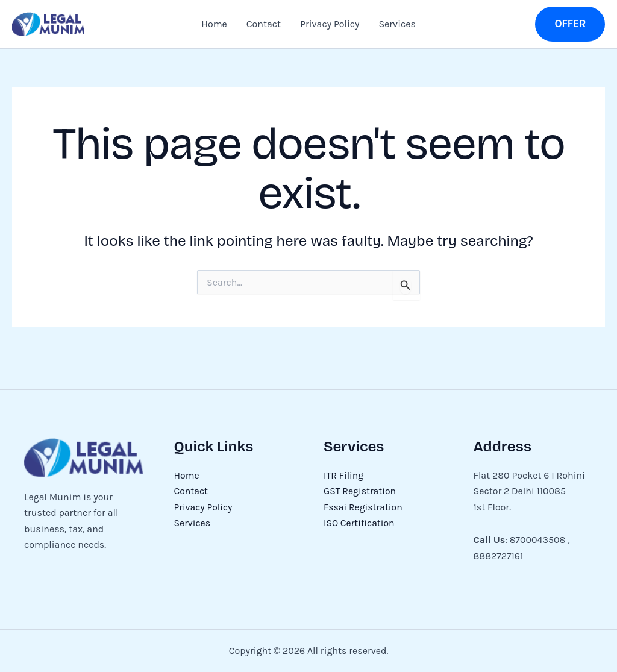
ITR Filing (344, 475)
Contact (264, 24)
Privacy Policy (330, 24)
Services (397, 24)
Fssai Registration (364, 507)
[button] (570, 24)
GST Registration (360, 491)
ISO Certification (359, 523)
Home (214, 24)
